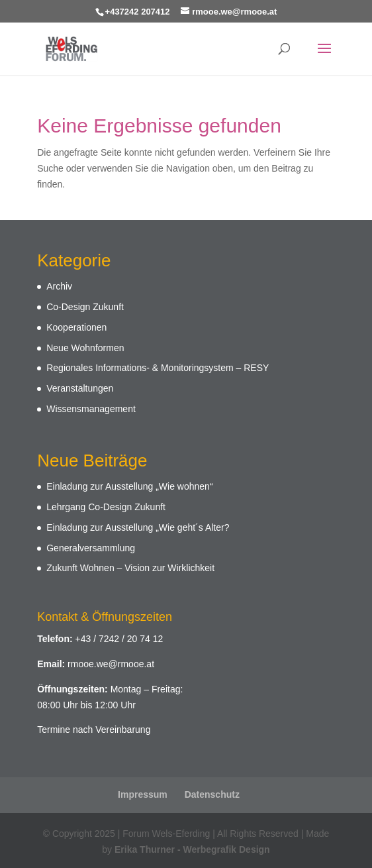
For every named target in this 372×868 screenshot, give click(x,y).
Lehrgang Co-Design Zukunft (106, 507)
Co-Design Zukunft (85, 307)
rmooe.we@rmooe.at (111, 664)
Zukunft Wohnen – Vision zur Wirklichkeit (130, 568)
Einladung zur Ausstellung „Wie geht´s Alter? (138, 527)
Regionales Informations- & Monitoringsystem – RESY (158, 368)
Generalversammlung (91, 548)
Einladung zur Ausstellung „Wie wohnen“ (129, 486)
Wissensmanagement (91, 409)
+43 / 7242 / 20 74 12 (119, 639)
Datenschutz (212, 794)
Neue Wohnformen (85, 348)
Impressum (143, 794)
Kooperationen (76, 327)
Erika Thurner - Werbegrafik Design (192, 849)
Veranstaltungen (80, 388)
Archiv (59, 286)
